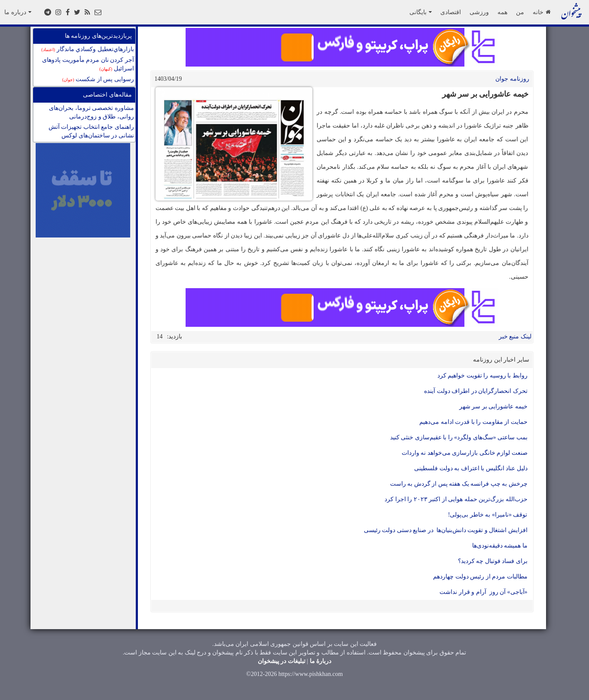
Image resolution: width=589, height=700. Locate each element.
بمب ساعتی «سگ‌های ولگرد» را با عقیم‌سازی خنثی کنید (459, 437)
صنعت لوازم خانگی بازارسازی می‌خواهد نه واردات (465, 453)
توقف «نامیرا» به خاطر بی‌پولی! (488, 515)
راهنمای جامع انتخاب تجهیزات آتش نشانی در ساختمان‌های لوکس (91, 131)
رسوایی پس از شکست (98, 79)
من (520, 12)
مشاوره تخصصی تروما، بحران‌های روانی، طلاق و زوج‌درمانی (92, 112)
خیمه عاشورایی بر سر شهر (493, 406)
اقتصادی (451, 12)
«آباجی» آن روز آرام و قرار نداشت (484, 592)
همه (502, 12)
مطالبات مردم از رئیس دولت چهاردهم (480, 577)
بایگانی (421, 12)
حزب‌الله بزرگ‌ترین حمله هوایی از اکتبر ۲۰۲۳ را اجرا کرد (456, 499)
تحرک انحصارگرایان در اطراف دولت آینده (476, 391)
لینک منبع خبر (515, 336)
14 (160, 336)
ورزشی (479, 12)
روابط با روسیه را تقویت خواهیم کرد (482, 376)
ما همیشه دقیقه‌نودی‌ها (500, 546)
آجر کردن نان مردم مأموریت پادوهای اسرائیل (88, 64)
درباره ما (18, 12)
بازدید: (175, 336)
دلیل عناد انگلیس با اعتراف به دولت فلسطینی (471, 468)
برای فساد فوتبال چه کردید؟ (493, 561)
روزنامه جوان (512, 79)
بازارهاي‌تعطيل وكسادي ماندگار (87, 49)
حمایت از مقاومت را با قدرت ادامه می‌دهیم (473, 422)
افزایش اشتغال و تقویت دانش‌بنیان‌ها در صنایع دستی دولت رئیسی (446, 530)
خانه (542, 12)
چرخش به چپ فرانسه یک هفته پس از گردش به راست (459, 484)
